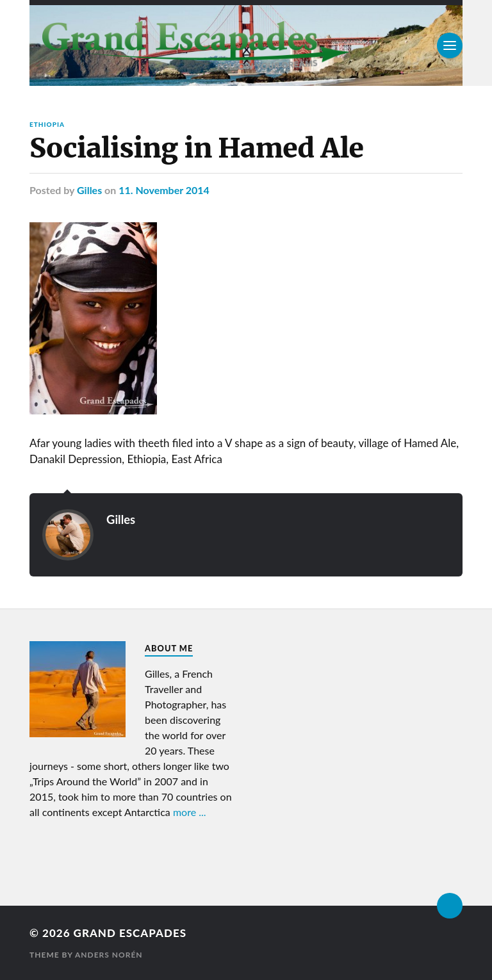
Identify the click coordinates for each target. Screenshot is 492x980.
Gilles (89, 190)
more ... (190, 812)
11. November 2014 (164, 190)
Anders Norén (109, 955)
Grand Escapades (130, 933)
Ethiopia (47, 124)
